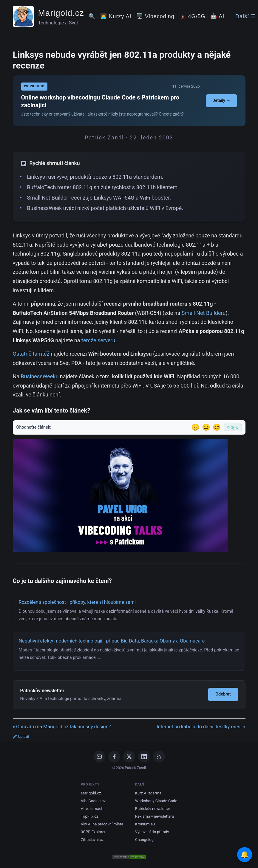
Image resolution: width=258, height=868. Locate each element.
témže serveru (98, 340)
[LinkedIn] (144, 757)
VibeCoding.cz (93, 801)
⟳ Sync (233, 427)
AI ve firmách (92, 809)
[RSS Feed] (159, 757)
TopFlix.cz (89, 816)
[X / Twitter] (129, 757)
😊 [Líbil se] (217, 427)
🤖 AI (217, 16)
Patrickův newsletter (153, 809)
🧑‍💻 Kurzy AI (116, 16)
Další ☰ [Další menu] (246, 16)
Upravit (21, 737)
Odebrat (223, 694)
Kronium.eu (145, 824)
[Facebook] (114, 757)
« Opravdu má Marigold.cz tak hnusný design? (62, 727)
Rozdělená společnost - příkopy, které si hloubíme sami (77, 602)
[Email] (99, 757)
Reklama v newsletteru (155, 816)
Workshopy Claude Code (156, 801)
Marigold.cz (61, 13)
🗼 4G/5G (193, 16)
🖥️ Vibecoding (155, 16)
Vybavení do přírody (152, 832)
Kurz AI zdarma (148, 793)
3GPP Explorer (93, 832)
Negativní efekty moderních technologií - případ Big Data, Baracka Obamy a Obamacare (112, 641)
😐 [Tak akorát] (206, 427)
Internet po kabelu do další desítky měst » (201, 727)
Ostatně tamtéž (31, 354)
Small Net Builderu (204, 313)
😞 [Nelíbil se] (195, 427)
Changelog (144, 840)
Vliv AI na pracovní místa (102, 824)
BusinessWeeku (40, 376)
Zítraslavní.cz (92, 840)
